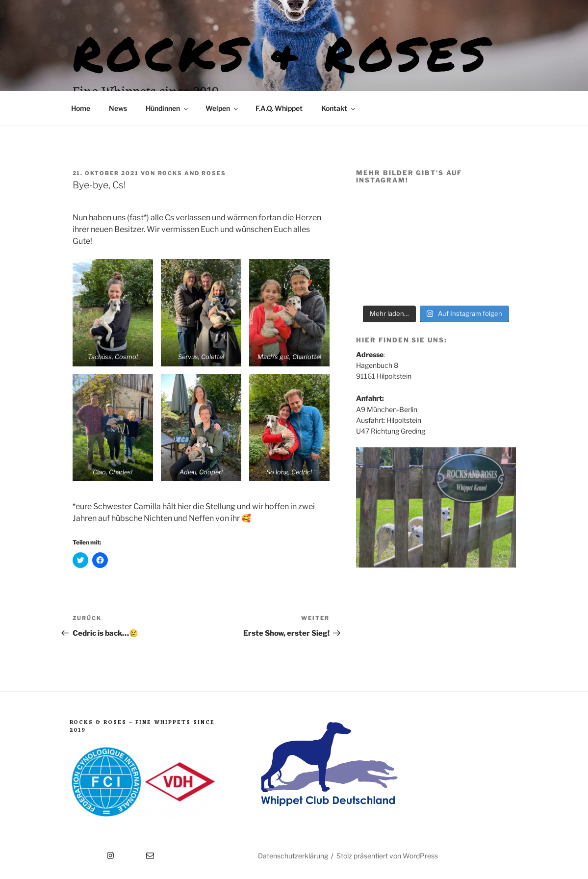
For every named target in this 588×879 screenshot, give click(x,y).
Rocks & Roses (282, 53)
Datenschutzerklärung (293, 856)
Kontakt (339, 108)
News (118, 108)
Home (81, 108)
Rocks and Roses (192, 173)
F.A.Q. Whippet (279, 108)
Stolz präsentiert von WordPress (387, 856)
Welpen (222, 108)
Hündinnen (167, 108)
